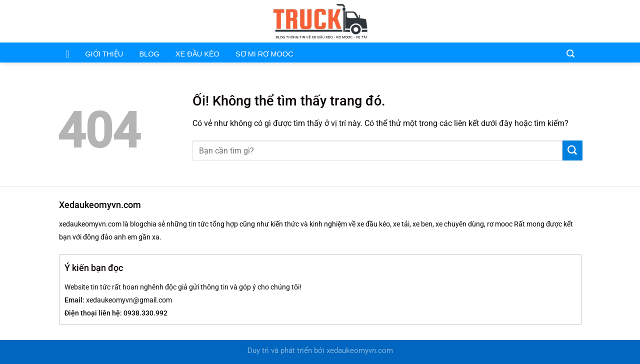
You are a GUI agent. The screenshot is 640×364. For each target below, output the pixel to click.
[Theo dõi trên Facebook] (549, 21)
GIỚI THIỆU (104, 54)
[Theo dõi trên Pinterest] (576, 21)
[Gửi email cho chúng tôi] (562, 21)
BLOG (149, 54)
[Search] (570, 53)
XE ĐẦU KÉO (197, 54)
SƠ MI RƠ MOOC (264, 54)
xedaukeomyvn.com (360, 351)
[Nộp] (572, 150)
